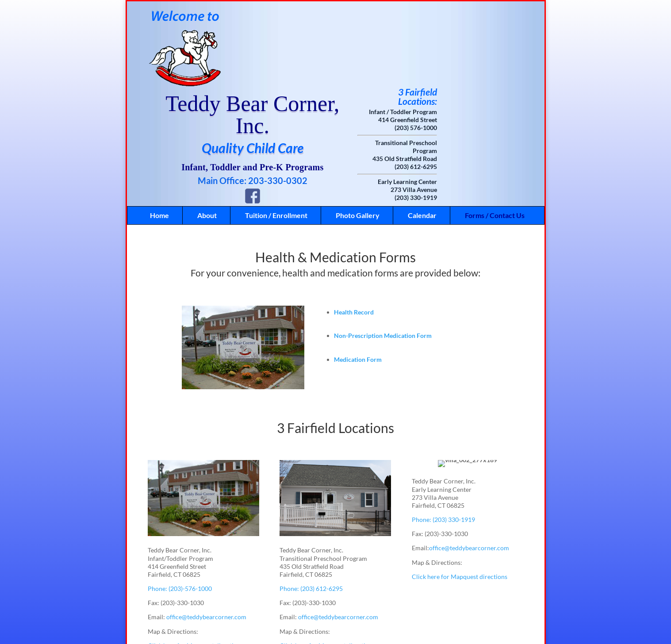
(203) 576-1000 (488, 49)
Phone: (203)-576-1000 (180, 510)
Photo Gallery (358, 137)
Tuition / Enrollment (276, 137)
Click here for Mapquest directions (196, 567)
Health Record (354, 234)
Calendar (422, 137)
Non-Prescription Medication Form (383, 257)
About (207, 137)
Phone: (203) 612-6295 (311, 510)
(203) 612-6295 (488, 88)
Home (159, 137)
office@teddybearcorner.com (206, 539)
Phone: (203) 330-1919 (443, 441)
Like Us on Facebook (323, 629)
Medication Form (358, 281)
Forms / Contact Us (495, 137)
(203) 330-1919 (488, 119)
